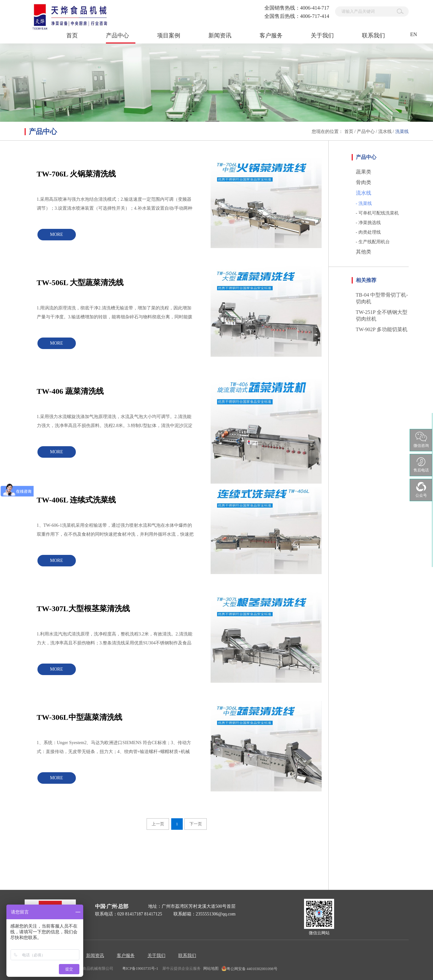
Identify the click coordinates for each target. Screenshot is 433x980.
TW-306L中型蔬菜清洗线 (80, 717)
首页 (72, 35)
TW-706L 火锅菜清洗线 (76, 174)
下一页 (196, 824)
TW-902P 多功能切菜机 (382, 329)
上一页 (158, 824)
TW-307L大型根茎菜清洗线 (83, 609)
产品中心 (366, 132)
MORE (56, 234)
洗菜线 (402, 132)
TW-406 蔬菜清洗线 (70, 391)
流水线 (385, 132)
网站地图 (210, 968)
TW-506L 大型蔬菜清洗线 (80, 283)
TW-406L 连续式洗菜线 (76, 500)
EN (414, 34)
